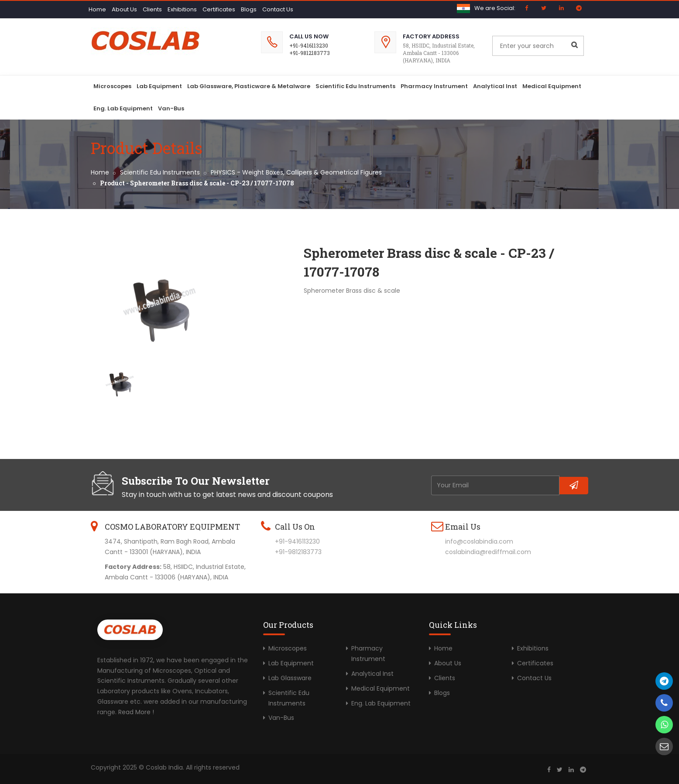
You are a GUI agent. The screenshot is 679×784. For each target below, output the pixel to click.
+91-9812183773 (310, 53)
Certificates (219, 9)
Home (97, 9)
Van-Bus (171, 108)
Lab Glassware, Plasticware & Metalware (249, 86)
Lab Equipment (159, 86)
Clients (152, 9)
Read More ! (136, 712)
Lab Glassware (290, 678)
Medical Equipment (552, 86)
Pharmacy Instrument (434, 86)
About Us (124, 9)
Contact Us (278, 9)
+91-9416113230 (309, 45)
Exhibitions (182, 9)
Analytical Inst (495, 86)
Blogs (249, 9)
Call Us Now (309, 36)
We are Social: (495, 8)
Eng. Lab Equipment (123, 108)
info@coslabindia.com (479, 541)
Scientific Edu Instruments (355, 86)
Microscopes (112, 86)
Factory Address (431, 36)
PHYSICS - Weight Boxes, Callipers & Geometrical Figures (296, 172)
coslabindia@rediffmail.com (488, 552)
